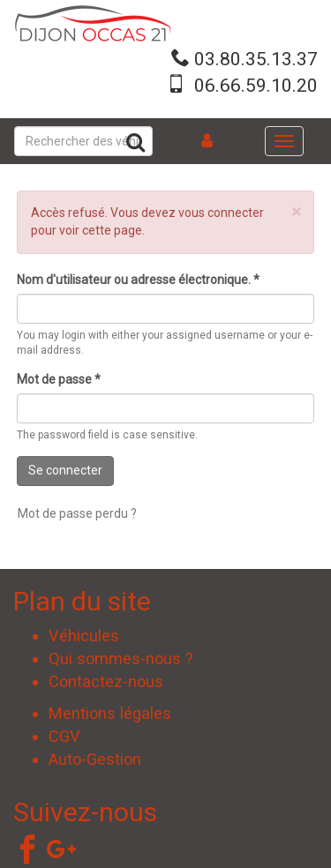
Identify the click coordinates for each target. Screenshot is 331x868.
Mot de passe (59, 379)
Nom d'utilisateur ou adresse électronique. (138, 280)
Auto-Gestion (95, 759)
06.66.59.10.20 (256, 86)
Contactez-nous (106, 681)
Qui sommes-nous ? (121, 658)
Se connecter (65, 470)
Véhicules (84, 636)
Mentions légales (110, 713)
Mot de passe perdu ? (77, 513)
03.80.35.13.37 (256, 59)
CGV (64, 736)
